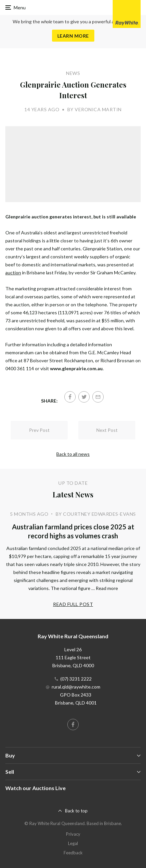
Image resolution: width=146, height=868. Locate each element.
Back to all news (73, 454)
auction (13, 273)
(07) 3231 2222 (76, 679)
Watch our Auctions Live (35, 788)
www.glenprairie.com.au (76, 368)
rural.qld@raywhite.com (76, 687)
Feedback (73, 853)
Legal (73, 843)
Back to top (76, 811)
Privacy (73, 834)
